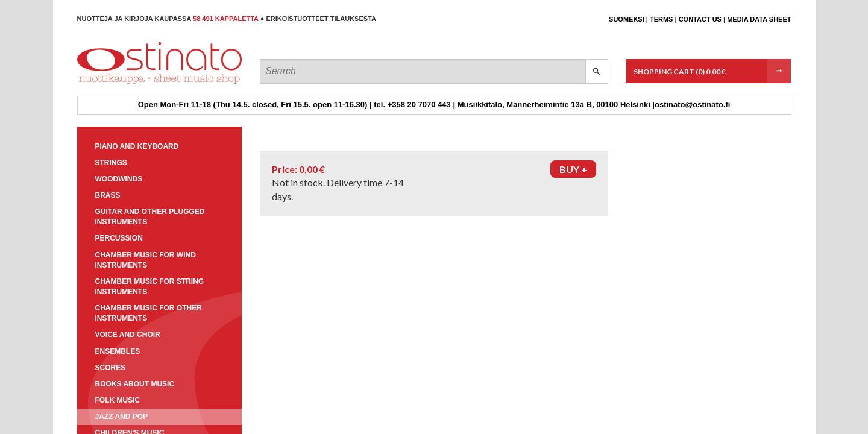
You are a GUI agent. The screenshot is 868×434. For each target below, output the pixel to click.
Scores (111, 368)
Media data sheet (759, 19)
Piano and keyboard (137, 146)
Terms (662, 19)
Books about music (135, 384)
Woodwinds (119, 179)
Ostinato (132, 83)
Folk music (118, 400)
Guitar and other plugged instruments (150, 217)
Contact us (700, 19)
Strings (111, 163)
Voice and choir (128, 335)
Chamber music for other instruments (149, 313)
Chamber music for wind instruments (146, 260)
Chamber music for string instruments (150, 287)
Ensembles (118, 351)
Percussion (119, 238)
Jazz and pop (122, 417)
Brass (108, 195)
